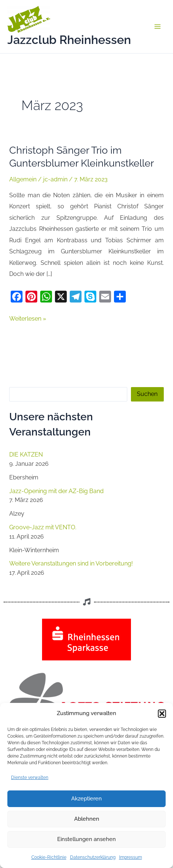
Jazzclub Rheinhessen (69, 40)
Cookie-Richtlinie (49, 857)
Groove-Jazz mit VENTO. (43, 527)
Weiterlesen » (28, 318)
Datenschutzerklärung (93, 857)
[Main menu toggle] (157, 27)
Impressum (131, 857)
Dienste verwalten (30, 778)
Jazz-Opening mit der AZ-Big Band (56, 491)
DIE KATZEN (26, 454)
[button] (162, 714)
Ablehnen (87, 819)
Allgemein (23, 179)
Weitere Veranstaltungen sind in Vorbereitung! (71, 563)
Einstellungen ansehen (86, 839)
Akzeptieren (86, 799)
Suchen (147, 394)
